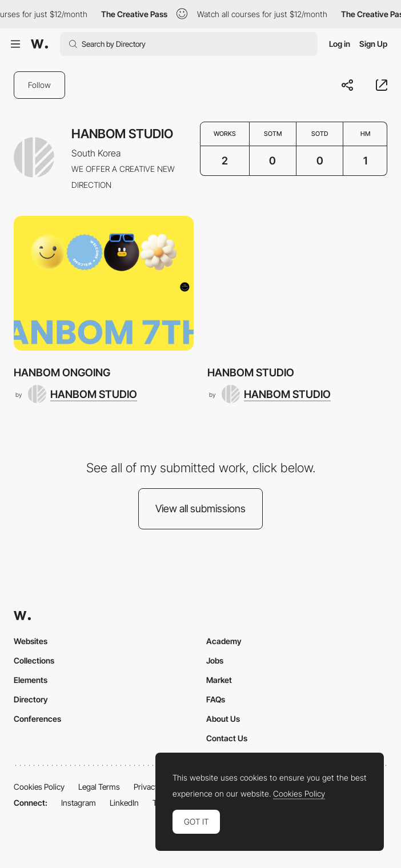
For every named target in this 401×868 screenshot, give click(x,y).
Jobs (215, 660)
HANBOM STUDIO (251, 372)
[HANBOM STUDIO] (83, 394)
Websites (31, 641)
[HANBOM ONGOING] (104, 283)
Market (219, 680)
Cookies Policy (39, 787)
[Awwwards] (39, 44)
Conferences (37, 719)
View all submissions (201, 509)
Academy (224, 641)
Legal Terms (99, 787)
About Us (223, 719)
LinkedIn (124, 803)
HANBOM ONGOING (62, 372)
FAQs (216, 699)
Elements (31, 680)
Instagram (79, 803)
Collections (34, 660)
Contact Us (227, 738)
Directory (31, 699)
